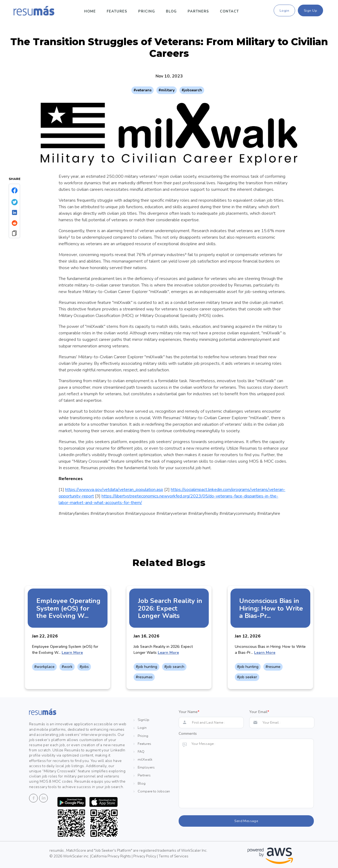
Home (90, 11)
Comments (188, 734)
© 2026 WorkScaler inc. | (70, 856)
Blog (171, 11)
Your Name (189, 712)
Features (117, 11)
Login (285, 11)
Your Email (259, 712)
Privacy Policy (145, 856)
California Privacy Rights (111, 856)
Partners (198, 11)
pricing (147, 11)
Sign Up (311, 11)
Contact (229, 11)
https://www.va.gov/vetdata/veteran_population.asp (114, 490)
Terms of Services (173, 856)
